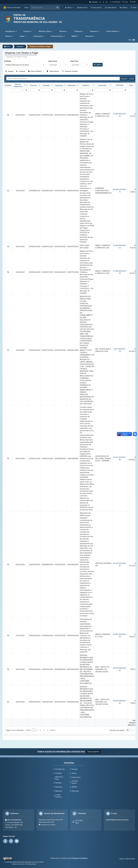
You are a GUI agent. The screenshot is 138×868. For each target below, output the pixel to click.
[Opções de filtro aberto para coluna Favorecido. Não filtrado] (111, 85)
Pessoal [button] (9, 36)
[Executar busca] (58, 8)
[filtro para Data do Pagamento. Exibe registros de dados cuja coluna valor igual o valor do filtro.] (17, 90)
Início (7, 46)
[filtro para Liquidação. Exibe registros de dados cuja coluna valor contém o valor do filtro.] (58, 90)
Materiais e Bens (59, 778)
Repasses (59, 791)
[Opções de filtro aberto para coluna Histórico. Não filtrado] (93, 85)
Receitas (58, 783)
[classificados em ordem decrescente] (27, 85)
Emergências (60, 769)
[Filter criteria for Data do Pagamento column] (26, 90)
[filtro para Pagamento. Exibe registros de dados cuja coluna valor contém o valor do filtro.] (71, 90)
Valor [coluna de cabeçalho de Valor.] (131, 85)
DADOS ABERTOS (93, 752)
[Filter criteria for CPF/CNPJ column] (125, 90)
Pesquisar (124, 79)
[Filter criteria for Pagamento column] (77, 90)
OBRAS (74, 787)
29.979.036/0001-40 (120, 669)
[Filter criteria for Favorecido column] (110, 90)
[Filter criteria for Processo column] (39, 90)
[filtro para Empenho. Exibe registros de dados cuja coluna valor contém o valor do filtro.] (46, 90)
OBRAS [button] (75, 36)
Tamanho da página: (117, 730)
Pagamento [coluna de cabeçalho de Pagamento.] (72, 85)
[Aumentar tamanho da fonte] (107, 2)
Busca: (27, 8)
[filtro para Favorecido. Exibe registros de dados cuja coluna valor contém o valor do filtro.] (102, 90)
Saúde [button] (23, 36)
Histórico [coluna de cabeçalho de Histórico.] (86, 85)
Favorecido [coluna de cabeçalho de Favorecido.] (102, 85)
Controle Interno (75, 782)
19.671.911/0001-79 (120, 350)
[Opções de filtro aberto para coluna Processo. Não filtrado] (40, 85)
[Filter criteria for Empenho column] (52, 90)
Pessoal (74, 769)
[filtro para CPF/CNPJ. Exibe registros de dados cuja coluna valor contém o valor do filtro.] (118, 90)
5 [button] (47, 730)
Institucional (76, 777)
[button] (43, 65)
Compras (59, 773)
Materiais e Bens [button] (46, 31)
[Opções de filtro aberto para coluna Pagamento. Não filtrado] (78, 85)
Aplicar (98, 65)
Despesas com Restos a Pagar (40, 46)
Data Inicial (53, 61)
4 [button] (44, 730)
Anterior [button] (28, 730)
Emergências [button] (11, 31)
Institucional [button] (39, 36)
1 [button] (34, 730)
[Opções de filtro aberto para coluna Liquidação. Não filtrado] (65, 85)
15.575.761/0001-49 (120, 458)
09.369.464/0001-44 (120, 635)
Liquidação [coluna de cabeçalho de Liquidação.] (59, 85)
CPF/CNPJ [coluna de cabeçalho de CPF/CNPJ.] (120, 85)
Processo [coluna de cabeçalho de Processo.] (34, 85)
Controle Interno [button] (58, 36)
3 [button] (40, 730)
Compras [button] (28, 31)
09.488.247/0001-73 (120, 191)
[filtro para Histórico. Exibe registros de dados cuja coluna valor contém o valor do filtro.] (85, 90)
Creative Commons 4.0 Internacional (24, 864)
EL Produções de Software (79, 858)
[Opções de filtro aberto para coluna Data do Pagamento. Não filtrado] (25, 85)
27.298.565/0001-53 (120, 115)
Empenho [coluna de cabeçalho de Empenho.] (46, 85)
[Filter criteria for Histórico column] (93, 90)
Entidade (8, 61)
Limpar (132, 79)
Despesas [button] (79, 31)
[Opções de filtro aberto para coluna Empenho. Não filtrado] (52, 85)
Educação (75, 791)
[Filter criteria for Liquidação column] (64, 90)
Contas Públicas (58, 796)
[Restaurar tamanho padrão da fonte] (103, 2)
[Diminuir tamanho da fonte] (100, 2)
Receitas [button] (64, 31)
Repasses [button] (95, 31)
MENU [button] (69, 8)
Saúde (74, 773)
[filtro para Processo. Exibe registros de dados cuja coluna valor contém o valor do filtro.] (33, 90)
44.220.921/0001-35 (120, 564)
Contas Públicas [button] (113, 31)
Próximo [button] (53, 730)
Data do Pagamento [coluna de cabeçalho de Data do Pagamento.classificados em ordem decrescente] (18, 85)
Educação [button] (90, 36)
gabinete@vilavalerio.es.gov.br (117, 820)
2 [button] (37, 730)
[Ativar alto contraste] (93, 2)
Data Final (74, 61)
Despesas (20, 46)
